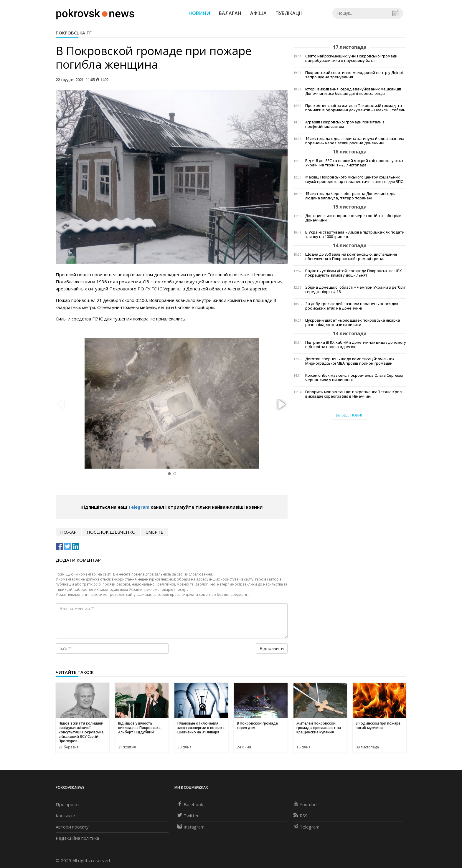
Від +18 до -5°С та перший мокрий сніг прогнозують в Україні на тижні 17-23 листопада (355, 163)
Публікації (289, 13)
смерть (155, 532)
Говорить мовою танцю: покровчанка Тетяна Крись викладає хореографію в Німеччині (354, 394)
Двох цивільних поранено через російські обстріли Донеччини (353, 218)
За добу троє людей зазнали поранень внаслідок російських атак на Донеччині (352, 306)
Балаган (230, 13)
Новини (199, 13)
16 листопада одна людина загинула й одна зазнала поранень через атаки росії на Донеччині (355, 141)
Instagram (191, 827)
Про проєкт (68, 804)
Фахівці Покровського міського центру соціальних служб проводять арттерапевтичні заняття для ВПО (354, 179)
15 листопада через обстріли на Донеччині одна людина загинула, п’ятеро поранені (351, 196)
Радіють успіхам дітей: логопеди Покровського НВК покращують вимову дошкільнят (354, 273)
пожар (68, 532)
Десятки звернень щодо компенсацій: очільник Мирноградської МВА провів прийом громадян (350, 361)
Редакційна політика (77, 838)
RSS (300, 816)
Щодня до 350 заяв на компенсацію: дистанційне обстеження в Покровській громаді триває (351, 257)
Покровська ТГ (74, 33)
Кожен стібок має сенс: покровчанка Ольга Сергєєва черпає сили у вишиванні (354, 378)
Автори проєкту (72, 827)
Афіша (258, 13)
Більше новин (350, 415)
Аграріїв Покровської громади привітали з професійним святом (345, 124)
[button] (281, 405)
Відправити (272, 648)
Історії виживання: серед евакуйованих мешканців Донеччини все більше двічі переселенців (353, 91)
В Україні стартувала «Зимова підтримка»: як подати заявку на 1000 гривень (355, 234)
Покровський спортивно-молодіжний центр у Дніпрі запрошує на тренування (354, 75)
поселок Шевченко (111, 532)
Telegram (139, 507)
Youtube (305, 804)
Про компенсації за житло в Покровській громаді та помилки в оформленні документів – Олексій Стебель (355, 108)
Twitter (188, 816)
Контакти (66, 816)
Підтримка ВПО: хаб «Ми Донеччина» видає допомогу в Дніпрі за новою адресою (356, 345)
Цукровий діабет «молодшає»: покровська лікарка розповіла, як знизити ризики (353, 323)
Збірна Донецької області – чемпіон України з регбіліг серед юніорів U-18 (355, 290)
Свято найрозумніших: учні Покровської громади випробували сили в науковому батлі (351, 58)
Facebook (190, 804)
